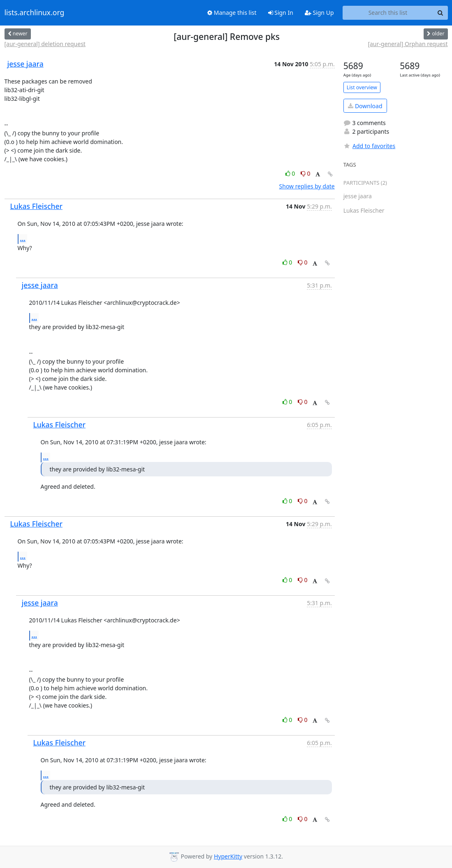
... (23, 239)
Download (365, 106)
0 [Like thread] (291, 173)
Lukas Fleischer (36, 206)
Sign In (281, 13)
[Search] (440, 13)
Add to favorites (369, 146)
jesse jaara (25, 64)
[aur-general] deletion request (45, 44)
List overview (362, 87)
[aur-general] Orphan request (408, 44)
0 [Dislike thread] (306, 173)
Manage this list (232, 13)
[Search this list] (388, 13)
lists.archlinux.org (35, 13)
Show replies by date (307, 186)
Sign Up (319, 13)
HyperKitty (228, 856)
